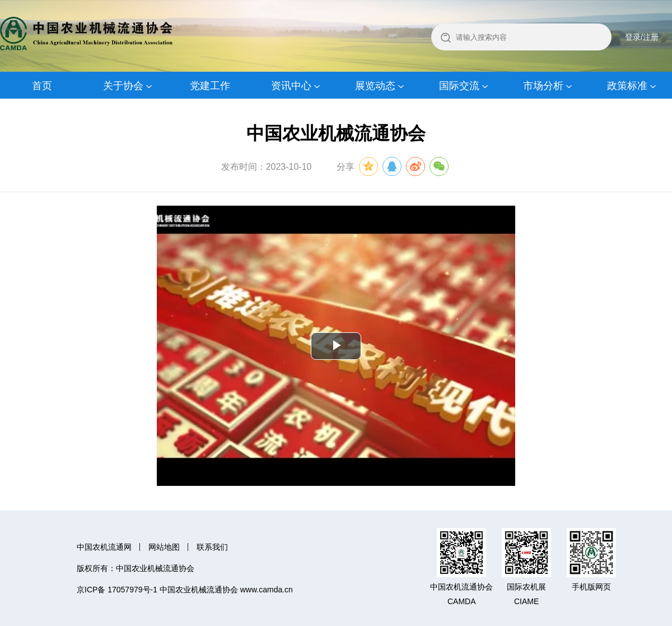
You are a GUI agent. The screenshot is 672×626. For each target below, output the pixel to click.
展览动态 (375, 86)
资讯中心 (291, 86)
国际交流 (459, 86)
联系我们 (212, 547)
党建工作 (210, 86)
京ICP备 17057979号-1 (117, 590)
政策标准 (627, 86)
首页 (42, 86)
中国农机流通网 (104, 547)
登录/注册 (642, 37)
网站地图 (164, 547)
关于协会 (123, 86)
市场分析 (543, 86)
